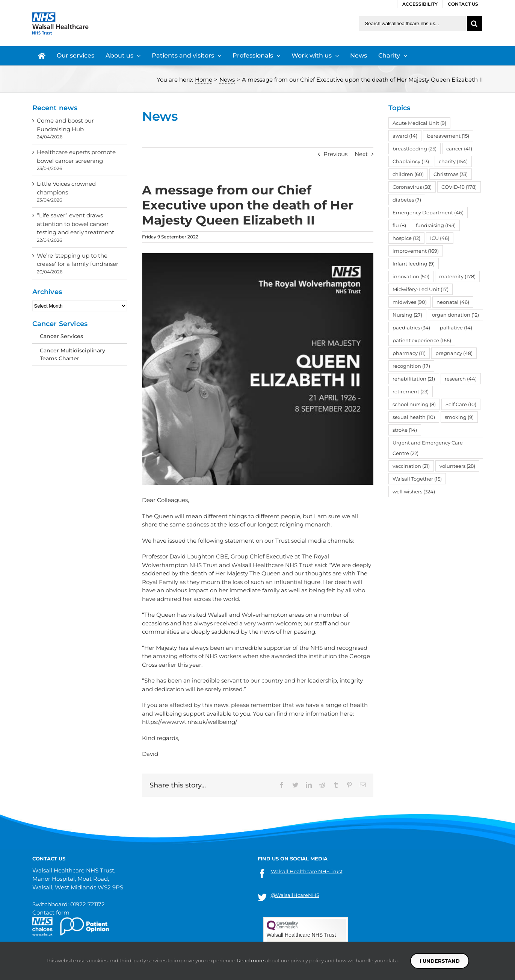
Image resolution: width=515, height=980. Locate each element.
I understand (440, 961)
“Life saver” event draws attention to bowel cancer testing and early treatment (76, 224)
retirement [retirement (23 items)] (411, 391)
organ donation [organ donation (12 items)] (455, 315)
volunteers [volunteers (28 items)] (457, 466)
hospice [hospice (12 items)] (406, 238)
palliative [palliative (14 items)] (456, 328)
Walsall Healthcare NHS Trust (307, 871)
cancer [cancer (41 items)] (459, 149)
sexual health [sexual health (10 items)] (414, 417)
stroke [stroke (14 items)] (405, 430)
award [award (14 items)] (405, 136)
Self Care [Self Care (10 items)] (461, 404)
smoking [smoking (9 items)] (459, 417)
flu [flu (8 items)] (399, 225)
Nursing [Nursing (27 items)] (407, 315)
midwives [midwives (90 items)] (410, 302)
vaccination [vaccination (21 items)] (411, 466)
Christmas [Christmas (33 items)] (451, 174)
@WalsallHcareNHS (295, 895)
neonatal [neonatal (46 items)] (453, 302)
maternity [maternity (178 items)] (457, 276)
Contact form (51, 912)
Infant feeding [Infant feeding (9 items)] (414, 264)
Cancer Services (61, 336)
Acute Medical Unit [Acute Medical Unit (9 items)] (419, 123)
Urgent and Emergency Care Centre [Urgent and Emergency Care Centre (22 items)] (428, 448)
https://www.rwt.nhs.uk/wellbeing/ (190, 722)
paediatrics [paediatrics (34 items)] (411, 328)
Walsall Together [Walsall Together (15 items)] (417, 479)
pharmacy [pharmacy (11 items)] (409, 353)
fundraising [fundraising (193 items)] (436, 225)
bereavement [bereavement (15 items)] (448, 136)
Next (361, 154)
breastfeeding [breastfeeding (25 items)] (415, 149)
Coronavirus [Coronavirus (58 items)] (412, 187)
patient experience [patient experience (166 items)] (422, 340)
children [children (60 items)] (408, 174)
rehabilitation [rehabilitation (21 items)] (414, 379)
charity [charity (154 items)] (453, 161)
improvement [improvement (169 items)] (416, 251)
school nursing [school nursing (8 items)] (414, 404)
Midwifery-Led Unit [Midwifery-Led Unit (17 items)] (421, 289)
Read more (251, 960)
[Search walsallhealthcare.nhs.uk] (412, 24)
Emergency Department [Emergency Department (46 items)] (428, 212)
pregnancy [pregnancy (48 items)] (454, 353)
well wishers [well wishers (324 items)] (414, 492)
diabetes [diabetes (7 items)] (407, 200)
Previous (335, 154)
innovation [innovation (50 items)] (411, 276)
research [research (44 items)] (461, 379)
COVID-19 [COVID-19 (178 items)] (459, 187)
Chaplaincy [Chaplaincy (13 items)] (411, 161)
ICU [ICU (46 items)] (440, 238)
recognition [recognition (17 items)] (411, 366)
